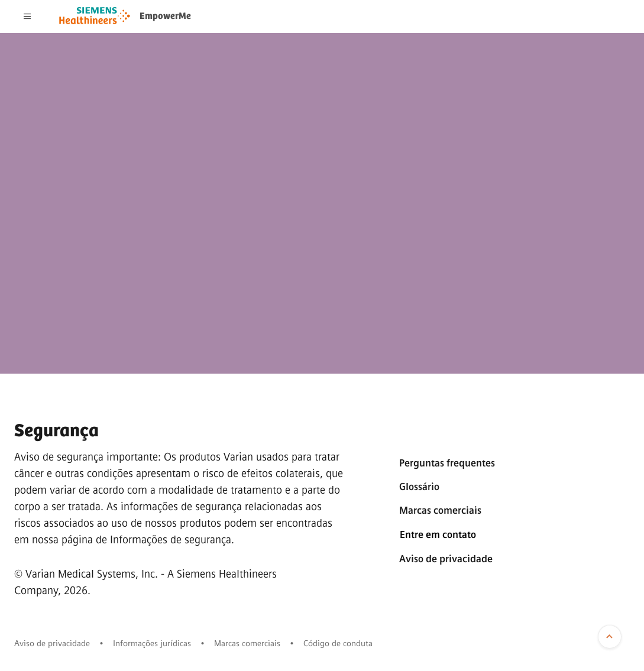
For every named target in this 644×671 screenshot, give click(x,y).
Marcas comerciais (440, 510)
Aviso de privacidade (446, 559)
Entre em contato (438, 535)
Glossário (419, 487)
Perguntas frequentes (447, 463)
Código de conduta (338, 644)
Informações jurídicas (152, 644)
